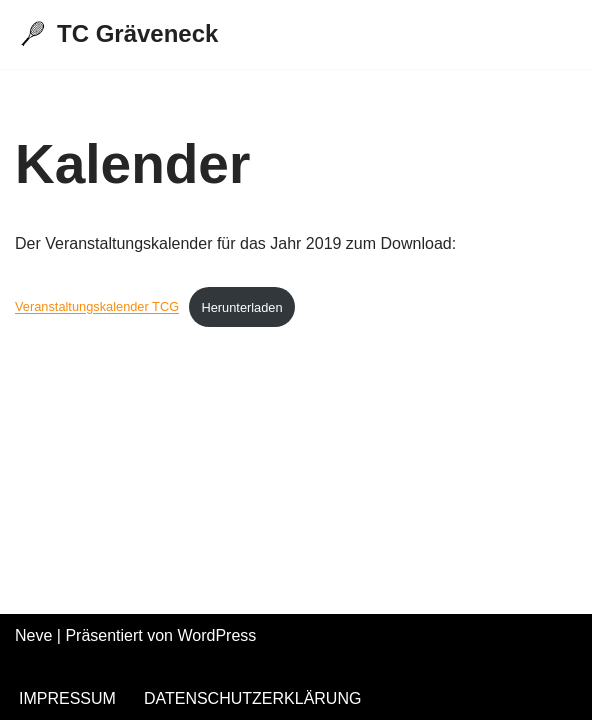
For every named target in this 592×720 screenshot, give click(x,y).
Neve (33, 635)
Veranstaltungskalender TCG (97, 307)
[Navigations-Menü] (553, 34)
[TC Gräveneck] (116, 34)
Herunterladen (241, 307)
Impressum (67, 698)
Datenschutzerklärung (253, 698)
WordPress (216, 635)
